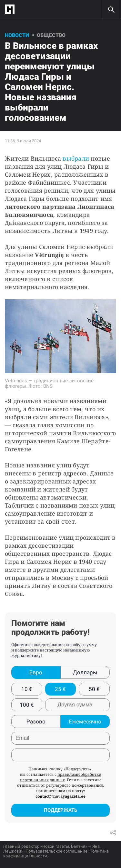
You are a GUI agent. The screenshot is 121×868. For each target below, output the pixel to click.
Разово (36, 722)
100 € (27, 705)
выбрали (76, 158)
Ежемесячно (85, 722)
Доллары (85, 672)
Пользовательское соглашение (56, 851)
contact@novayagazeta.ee (60, 796)
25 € (60, 689)
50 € (94, 689)
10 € (27, 689)
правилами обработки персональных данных (61, 777)
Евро (36, 672)
